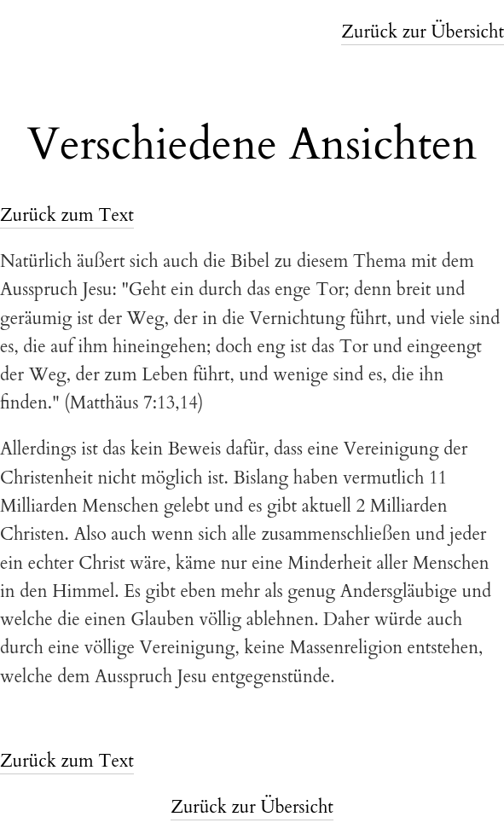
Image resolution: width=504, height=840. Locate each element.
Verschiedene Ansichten (252, 145)
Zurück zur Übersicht (423, 32)
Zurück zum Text (67, 215)
